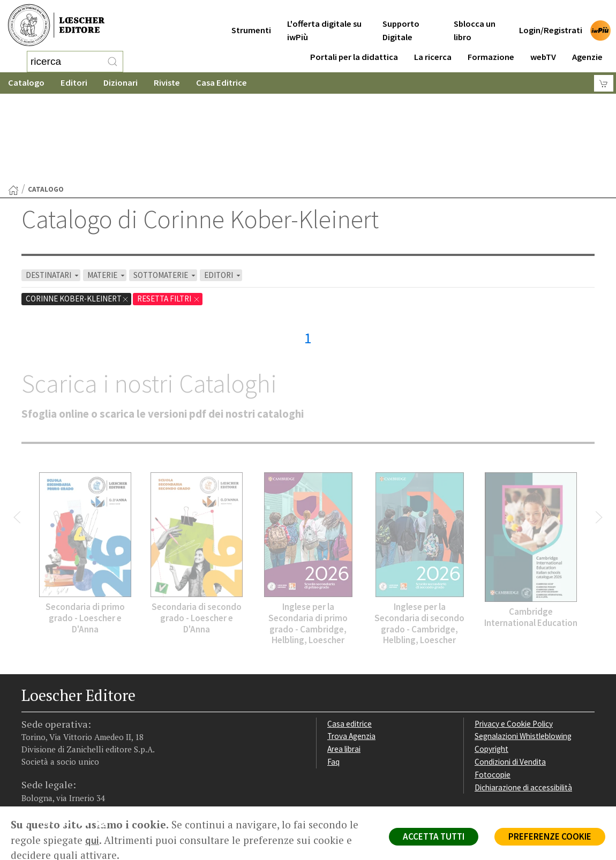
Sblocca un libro (475, 22)
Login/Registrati (551, 22)
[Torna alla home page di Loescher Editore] (56, 25)
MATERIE (107, 189)
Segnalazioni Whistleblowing (523, 650)
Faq (333, 676)
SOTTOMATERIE (165, 189)
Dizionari (121, 83)
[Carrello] (604, 83)
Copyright (491, 663)
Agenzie (587, 49)
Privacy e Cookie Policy (514, 638)
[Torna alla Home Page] (13, 104)
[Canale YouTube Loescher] (87, 739)
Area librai (344, 663)
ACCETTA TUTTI (434, 836)
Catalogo (26, 83)
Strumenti (251, 22)
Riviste (167, 83)
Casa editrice (350, 638)
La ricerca (433, 49)
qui (92, 840)
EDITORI (223, 189)
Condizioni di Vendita (510, 676)
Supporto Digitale (401, 22)
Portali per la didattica (354, 49)
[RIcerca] (112, 62)
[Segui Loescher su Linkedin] (68, 739)
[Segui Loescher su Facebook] (31, 739)
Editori (74, 83)
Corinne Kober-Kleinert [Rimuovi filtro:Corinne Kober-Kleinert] (77, 213)
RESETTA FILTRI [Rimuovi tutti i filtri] (169, 213)
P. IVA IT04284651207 (58, 782)
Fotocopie (493, 689)
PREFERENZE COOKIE (550, 836)
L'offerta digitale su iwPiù (324, 22)
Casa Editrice (221, 83)
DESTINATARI (53, 189)
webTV (543, 49)
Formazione (491, 49)
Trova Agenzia (351, 650)
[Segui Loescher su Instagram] (50, 739)
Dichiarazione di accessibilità (523, 702)
